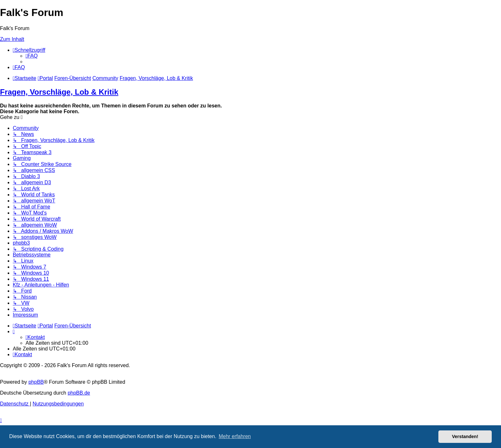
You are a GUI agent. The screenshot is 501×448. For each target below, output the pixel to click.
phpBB (36, 382)
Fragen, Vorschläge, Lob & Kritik (59, 92)
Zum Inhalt (12, 39)
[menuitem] (32, 56)
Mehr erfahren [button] (235, 436)
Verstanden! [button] (465, 436)
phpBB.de (79, 393)
